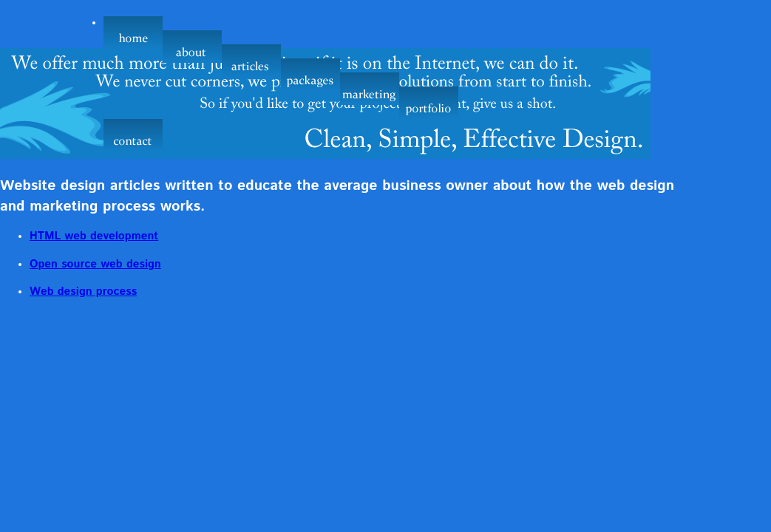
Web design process (83, 292)
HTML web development (94, 236)
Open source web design (95, 265)
